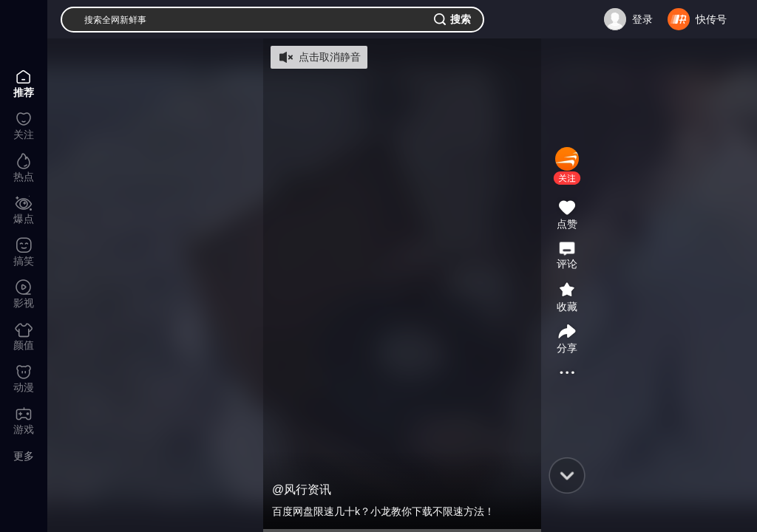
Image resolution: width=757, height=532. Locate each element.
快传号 (711, 19)
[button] (567, 178)
